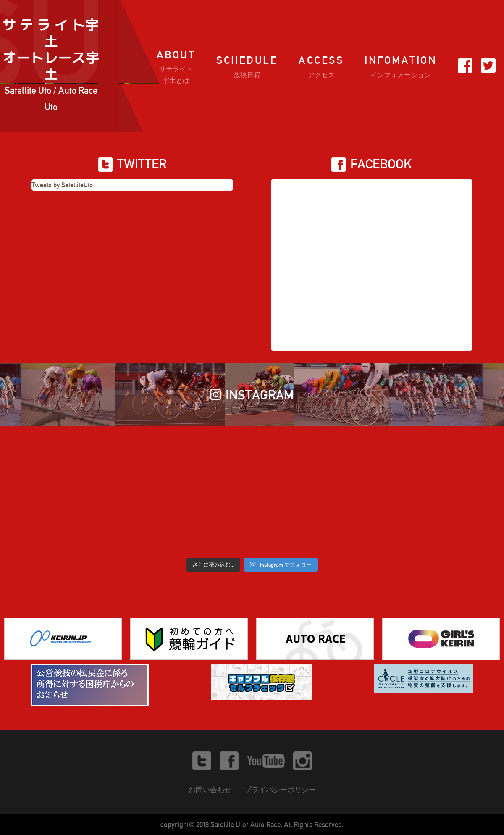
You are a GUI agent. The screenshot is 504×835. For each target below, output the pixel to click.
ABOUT (176, 67)
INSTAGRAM (252, 395)
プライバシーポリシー (280, 790)
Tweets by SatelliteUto (62, 185)
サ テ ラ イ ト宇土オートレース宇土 (51, 66)
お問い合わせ (210, 790)
